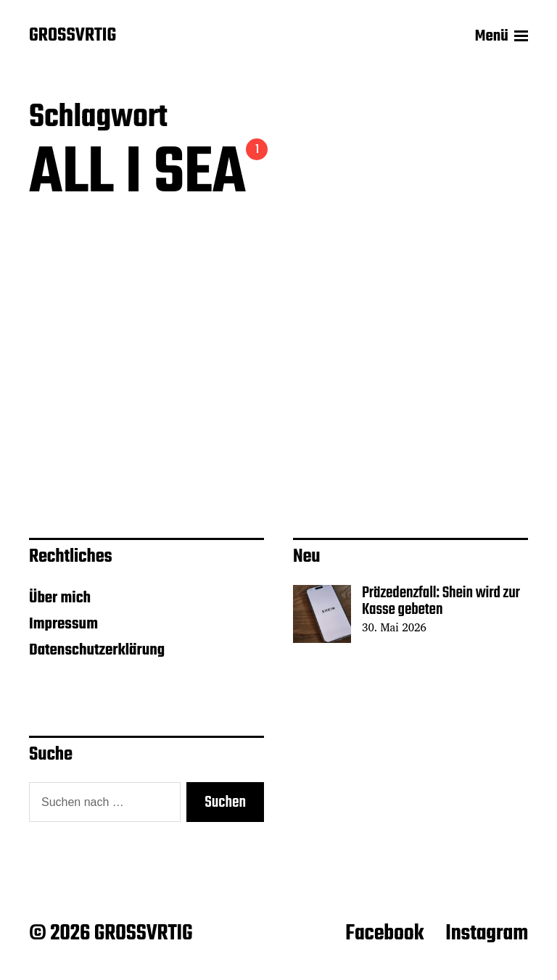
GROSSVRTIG (73, 36)
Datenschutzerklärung (97, 650)
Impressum (63, 624)
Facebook (384, 934)
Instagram (487, 934)
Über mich (60, 598)
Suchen (225, 802)
